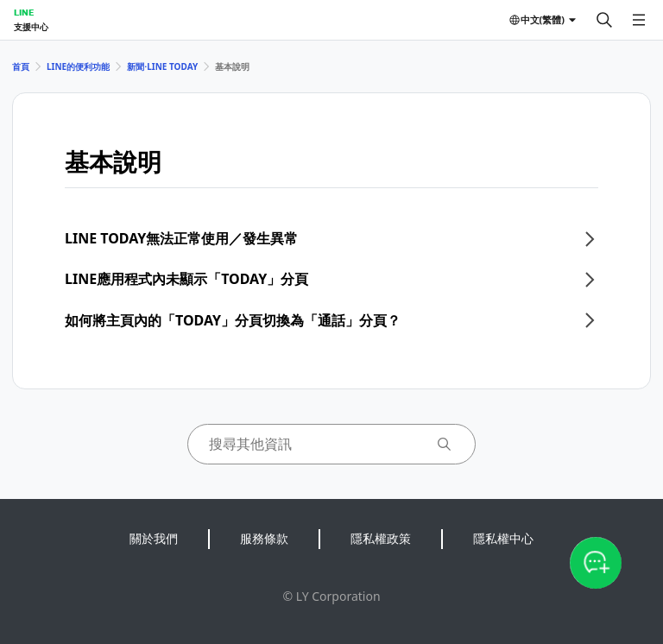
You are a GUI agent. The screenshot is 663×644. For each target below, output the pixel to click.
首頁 (21, 66)
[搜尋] (604, 20)
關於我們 (154, 538)
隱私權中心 (503, 538)
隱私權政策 (381, 538)
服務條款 (264, 538)
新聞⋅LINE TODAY (162, 66)
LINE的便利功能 (78, 66)
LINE (24, 12)
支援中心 (31, 27)
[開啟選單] (639, 20)
